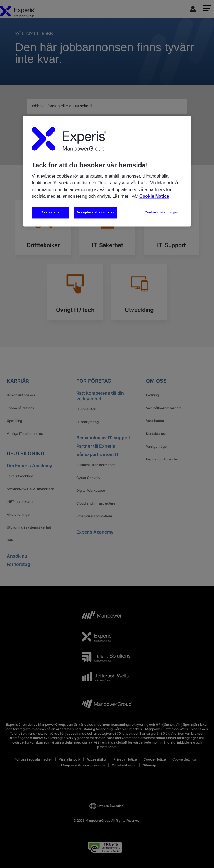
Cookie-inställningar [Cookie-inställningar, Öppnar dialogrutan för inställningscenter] (161, 212)
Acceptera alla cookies (95, 212)
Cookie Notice (154, 196)
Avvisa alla (51, 212)
